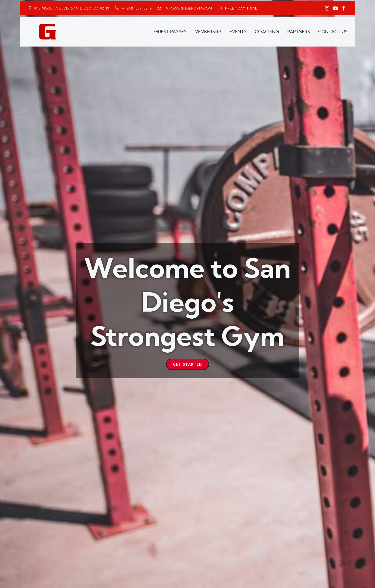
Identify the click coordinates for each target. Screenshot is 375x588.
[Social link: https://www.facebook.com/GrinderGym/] (343, 8)
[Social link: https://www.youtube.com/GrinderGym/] (335, 8)
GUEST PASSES (170, 32)
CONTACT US (333, 32)
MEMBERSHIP (208, 32)
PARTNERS (299, 32)
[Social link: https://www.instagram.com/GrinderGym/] (327, 8)
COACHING (267, 32)
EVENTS (238, 32)
